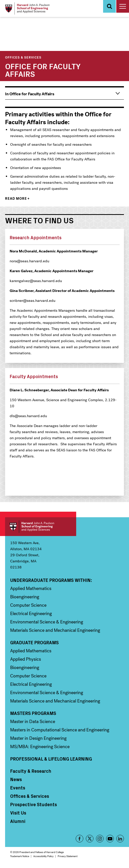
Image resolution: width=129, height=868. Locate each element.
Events (18, 788)
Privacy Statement (68, 856)
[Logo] (27, 8)
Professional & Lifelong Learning (51, 759)
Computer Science (28, 605)
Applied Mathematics (31, 588)
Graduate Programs (34, 642)
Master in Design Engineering (38, 738)
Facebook (79, 839)
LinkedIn (120, 839)
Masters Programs (33, 713)
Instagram (100, 839)
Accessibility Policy (43, 856)
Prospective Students (34, 804)
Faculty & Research (31, 771)
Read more (16, 199)
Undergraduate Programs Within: (51, 580)
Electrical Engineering (31, 614)
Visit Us (18, 813)
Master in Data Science (33, 722)
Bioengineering (25, 597)
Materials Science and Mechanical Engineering (55, 630)
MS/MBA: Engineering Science (40, 747)
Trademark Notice (20, 856)
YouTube (110, 839)
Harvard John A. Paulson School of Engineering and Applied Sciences (41, 527)
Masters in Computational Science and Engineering (60, 730)
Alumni (18, 821)
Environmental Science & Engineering (47, 622)
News (16, 779)
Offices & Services (23, 57)
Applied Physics (26, 659)
